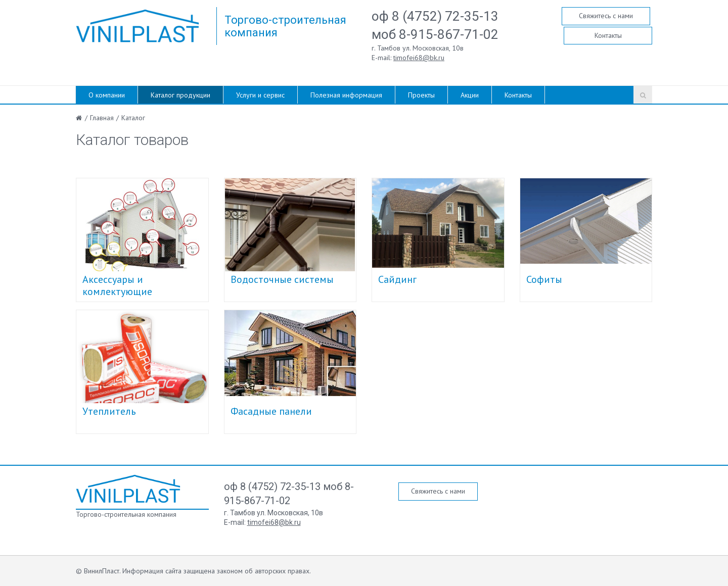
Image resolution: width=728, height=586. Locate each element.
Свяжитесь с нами (606, 16)
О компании (107, 95)
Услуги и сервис (260, 95)
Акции (470, 95)
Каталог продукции (180, 95)
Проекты (421, 95)
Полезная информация (346, 95)
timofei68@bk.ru (419, 58)
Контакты (608, 35)
